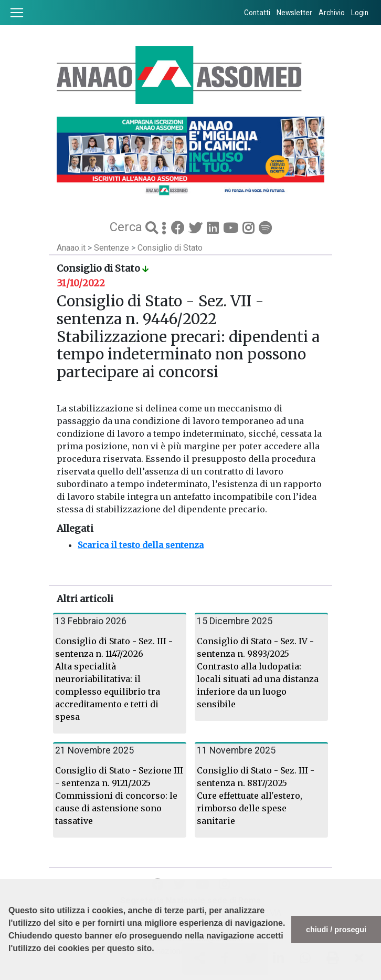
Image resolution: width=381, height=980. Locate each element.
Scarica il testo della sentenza (141, 545)
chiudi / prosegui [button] (336, 930)
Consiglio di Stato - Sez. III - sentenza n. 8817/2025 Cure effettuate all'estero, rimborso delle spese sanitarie (256, 796)
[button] (10, 975)
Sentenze (113, 248)
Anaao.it (71, 248)
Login (360, 13)
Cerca (128, 227)
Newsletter (294, 13)
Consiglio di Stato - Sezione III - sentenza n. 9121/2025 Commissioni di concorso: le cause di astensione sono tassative (119, 796)
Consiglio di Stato (170, 248)
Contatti (257, 13)
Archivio (332, 13)
